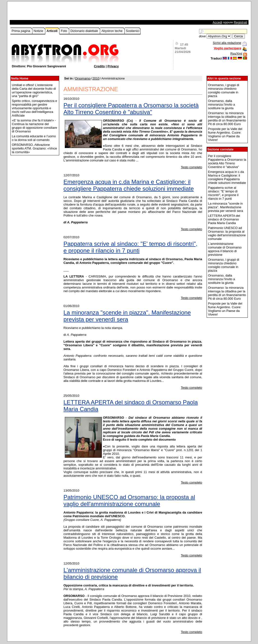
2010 (96, 78)
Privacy (113, 66)
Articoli (52, 31)
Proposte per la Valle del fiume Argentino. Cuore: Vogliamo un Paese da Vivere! (225, 134)
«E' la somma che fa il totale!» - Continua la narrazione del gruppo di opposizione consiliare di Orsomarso (35, 126)
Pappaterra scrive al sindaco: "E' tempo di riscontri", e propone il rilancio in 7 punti (131, 247)
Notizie (39, 31)
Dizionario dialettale (85, 31)
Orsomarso (83, 78)
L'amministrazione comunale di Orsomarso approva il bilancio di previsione (132, 573)
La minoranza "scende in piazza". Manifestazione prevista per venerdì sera (127, 316)
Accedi (217, 22)
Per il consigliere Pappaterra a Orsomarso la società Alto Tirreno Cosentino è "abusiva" (131, 109)
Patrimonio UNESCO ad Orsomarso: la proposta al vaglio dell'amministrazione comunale (129, 500)
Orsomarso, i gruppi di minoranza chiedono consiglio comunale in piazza (224, 90)
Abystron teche (112, 31)
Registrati (241, 22)
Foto (64, 31)
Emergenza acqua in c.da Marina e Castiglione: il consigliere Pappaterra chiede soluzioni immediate (129, 185)
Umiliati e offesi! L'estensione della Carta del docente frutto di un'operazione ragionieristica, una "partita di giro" (34, 90)
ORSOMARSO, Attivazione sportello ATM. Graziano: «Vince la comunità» (34, 148)
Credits (100, 66)
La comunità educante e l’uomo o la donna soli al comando (34, 138)
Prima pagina (21, 31)
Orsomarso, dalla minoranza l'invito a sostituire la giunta (222, 104)
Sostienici (133, 31)
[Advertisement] (67, 12)
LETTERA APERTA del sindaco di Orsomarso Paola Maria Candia (131, 406)
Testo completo (191, 167)
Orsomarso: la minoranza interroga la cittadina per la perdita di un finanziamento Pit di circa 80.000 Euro (227, 119)
